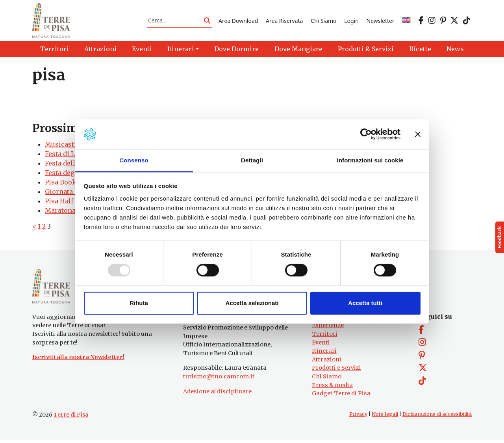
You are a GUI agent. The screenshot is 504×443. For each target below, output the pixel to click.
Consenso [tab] (134, 160)
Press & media (332, 387)
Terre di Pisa (71, 417)
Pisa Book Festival (74, 183)
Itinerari (324, 354)
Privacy (358, 417)
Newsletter (381, 21)
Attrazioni (327, 362)
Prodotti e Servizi (336, 370)
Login (351, 21)
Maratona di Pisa (72, 212)
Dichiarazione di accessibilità (437, 417)
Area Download (238, 21)
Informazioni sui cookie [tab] (370, 160)
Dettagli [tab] (252, 160)
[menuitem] (406, 21)
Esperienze (328, 328)
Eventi (321, 345)
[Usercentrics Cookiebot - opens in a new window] (366, 134)
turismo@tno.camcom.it (219, 379)
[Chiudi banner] (418, 134)
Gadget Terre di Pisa (341, 396)
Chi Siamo (323, 21)
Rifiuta (139, 303)
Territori (325, 337)
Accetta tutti (365, 303)
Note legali (385, 417)
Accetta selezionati (252, 303)
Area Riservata (284, 21)
